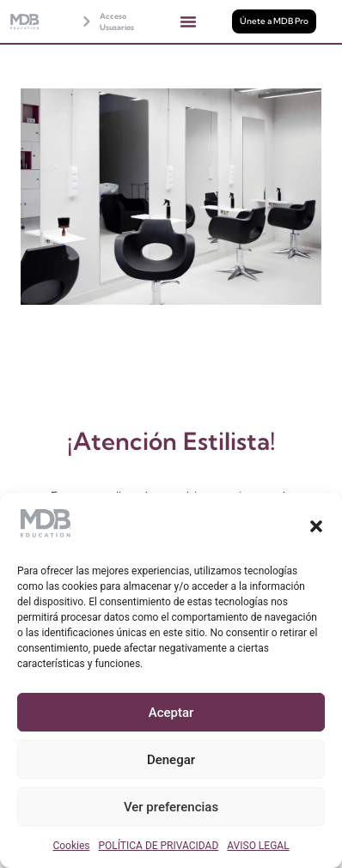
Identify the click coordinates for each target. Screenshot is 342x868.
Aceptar (171, 713)
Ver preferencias (171, 807)
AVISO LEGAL (258, 846)
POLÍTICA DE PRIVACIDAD (158, 846)
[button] (316, 526)
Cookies (71, 846)
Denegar (171, 760)
